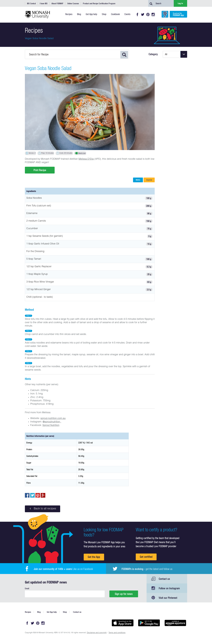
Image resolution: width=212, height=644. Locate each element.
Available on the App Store (123, 623)
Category (153, 54)
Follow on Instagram (169, 588)
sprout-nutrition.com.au (53, 418)
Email (27, 588)
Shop (65, 612)
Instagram (153, 14)
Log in (180, 3)
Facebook (137, 14)
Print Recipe (40, 170)
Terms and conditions (117, 633)
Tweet (32, 495)
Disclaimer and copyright (97, 633)
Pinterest (148, 14)
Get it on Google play (149, 623)
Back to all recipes (43, 509)
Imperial (149, 180)
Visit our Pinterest (168, 598)
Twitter (143, 14)
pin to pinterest (38, 495)
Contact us (164, 579)
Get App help (52, 612)
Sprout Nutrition (51, 425)
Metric (138, 180)
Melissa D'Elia (86, 159)
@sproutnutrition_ (52, 422)
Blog (39, 612)
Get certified (146, 557)
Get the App (94, 557)
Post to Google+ (43, 495)
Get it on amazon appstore (175, 623)
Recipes (28, 612)
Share (27, 495)
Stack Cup (82, 153)
